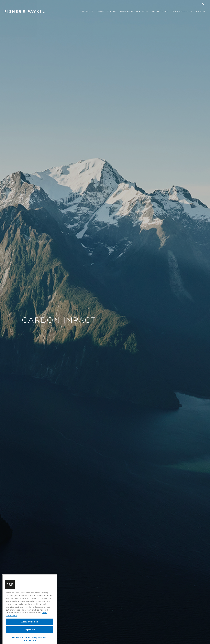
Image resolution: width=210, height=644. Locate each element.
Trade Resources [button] (182, 11)
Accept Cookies (30, 634)
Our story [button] (142, 11)
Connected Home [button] (106, 11)
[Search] (204, 4)
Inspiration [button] (126, 11)
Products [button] (87, 11)
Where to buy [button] (160, 11)
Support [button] (200, 11)
